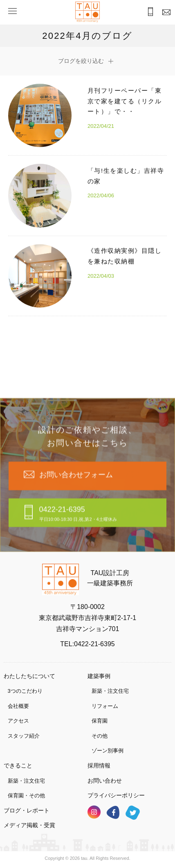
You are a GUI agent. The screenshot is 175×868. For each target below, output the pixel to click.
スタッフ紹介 (24, 736)
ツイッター (133, 813)
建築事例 (99, 676)
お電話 (148, 13)
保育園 (100, 721)
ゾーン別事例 (108, 751)
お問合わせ (165, 13)
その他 (100, 736)
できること (18, 765)
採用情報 (99, 765)
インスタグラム (94, 812)
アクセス (18, 721)
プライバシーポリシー (116, 795)
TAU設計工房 (87, 12)
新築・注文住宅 (110, 691)
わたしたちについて (29, 676)
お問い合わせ (105, 781)
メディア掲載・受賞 (29, 825)
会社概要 (18, 706)
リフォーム (105, 706)
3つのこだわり (25, 691)
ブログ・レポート (27, 810)
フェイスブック (113, 812)
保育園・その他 (26, 795)
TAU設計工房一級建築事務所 (110, 578)
